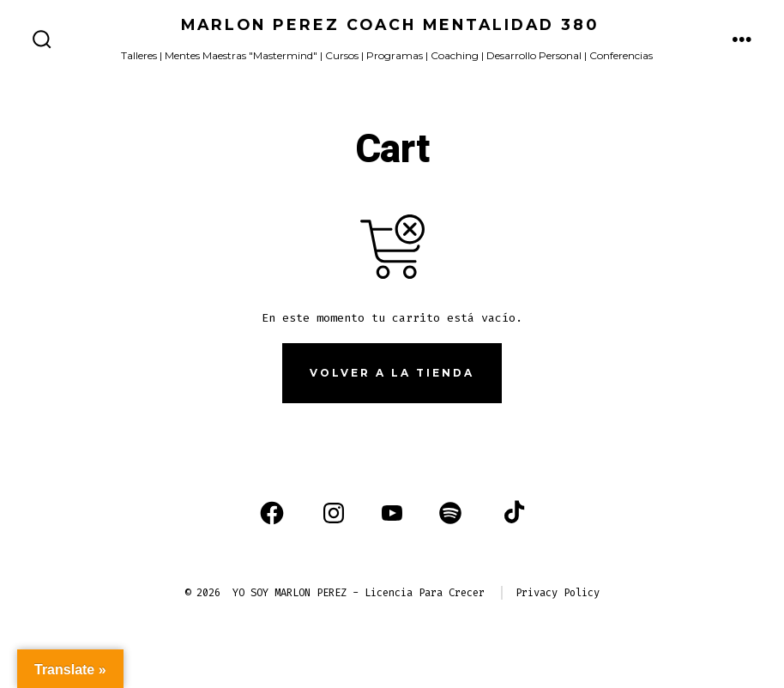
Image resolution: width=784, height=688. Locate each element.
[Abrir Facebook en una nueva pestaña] (272, 513)
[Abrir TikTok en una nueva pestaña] (512, 513)
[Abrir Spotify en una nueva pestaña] (450, 513)
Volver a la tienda (392, 373)
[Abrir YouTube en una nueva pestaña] (392, 513)
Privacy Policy (558, 593)
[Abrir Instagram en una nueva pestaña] (334, 513)
